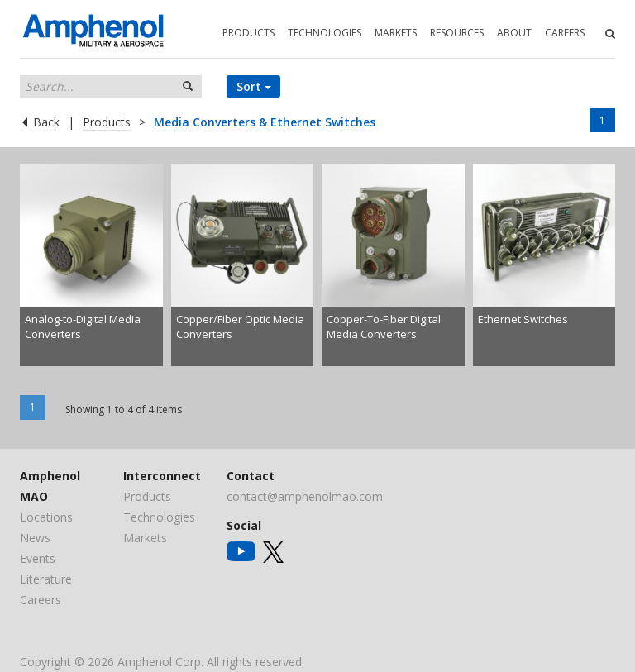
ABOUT (514, 33)
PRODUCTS (248, 33)
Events (38, 558)
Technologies (159, 517)
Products (107, 122)
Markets (145, 538)
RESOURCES (457, 33)
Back (45, 122)
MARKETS (396, 33)
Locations (46, 517)
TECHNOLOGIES (325, 33)
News (35, 538)
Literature (46, 579)
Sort (254, 86)
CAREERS (565, 33)
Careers (41, 600)
